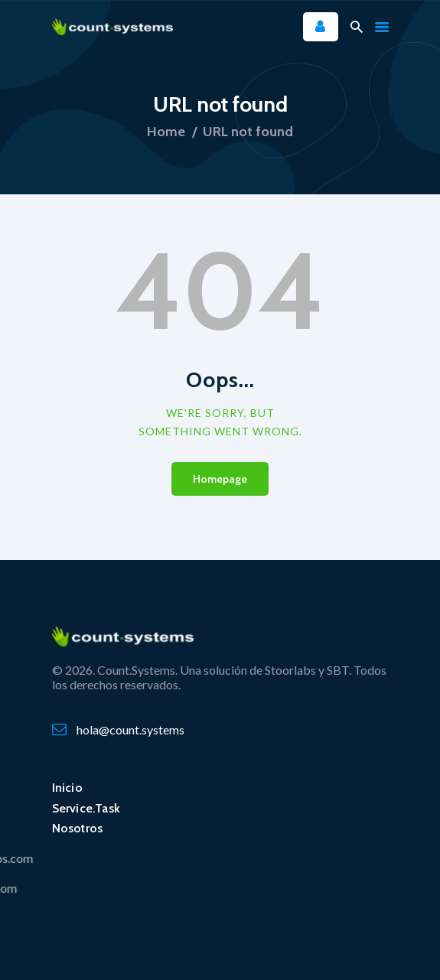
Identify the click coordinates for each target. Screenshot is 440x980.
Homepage (220, 479)
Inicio (67, 788)
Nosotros (78, 828)
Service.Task (86, 808)
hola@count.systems (130, 729)
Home (166, 132)
